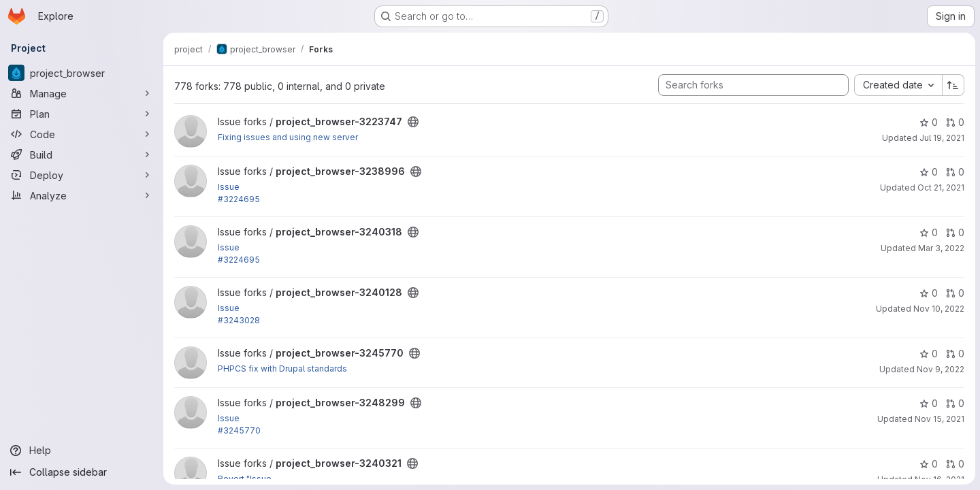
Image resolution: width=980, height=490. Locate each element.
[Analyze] (82, 195)
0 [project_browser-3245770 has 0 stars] (928, 354)
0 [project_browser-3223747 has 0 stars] (928, 122)
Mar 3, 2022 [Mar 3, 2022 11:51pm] (941, 248)
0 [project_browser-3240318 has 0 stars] (928, 232)
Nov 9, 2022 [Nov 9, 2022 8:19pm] (940, 369)
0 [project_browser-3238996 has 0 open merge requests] (954, 172)
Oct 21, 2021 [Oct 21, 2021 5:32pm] (940, 187)
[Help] (82, 451)
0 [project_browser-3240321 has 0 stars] (928, 464)
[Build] (82, 154)
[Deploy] (82, 175)
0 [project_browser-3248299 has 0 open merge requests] (954, 403)
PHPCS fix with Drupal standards (282, 369)
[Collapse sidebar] (82, 472)
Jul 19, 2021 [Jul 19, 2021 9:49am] (941, 138)
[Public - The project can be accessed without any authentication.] (413, 122)
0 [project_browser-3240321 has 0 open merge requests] (954, 464)
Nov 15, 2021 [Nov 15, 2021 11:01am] (939, 419)
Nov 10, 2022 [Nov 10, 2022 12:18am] (938, 309)
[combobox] (897, 85)
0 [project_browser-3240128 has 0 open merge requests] (954, 293)
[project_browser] (82, 73)
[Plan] (82, 114)
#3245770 (239, 430)
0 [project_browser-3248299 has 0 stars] (928, 403)
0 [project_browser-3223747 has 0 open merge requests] (954, 122)
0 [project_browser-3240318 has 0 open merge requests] (954, 232)
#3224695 (239, 199)
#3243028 (239, 320)
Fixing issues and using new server (288, 137)
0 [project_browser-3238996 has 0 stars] (928, 172)
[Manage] (82, 93)
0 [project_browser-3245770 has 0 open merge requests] (954, 354)
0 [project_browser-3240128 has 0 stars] (928, 293)
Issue (229, 187)
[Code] (82, 134)
